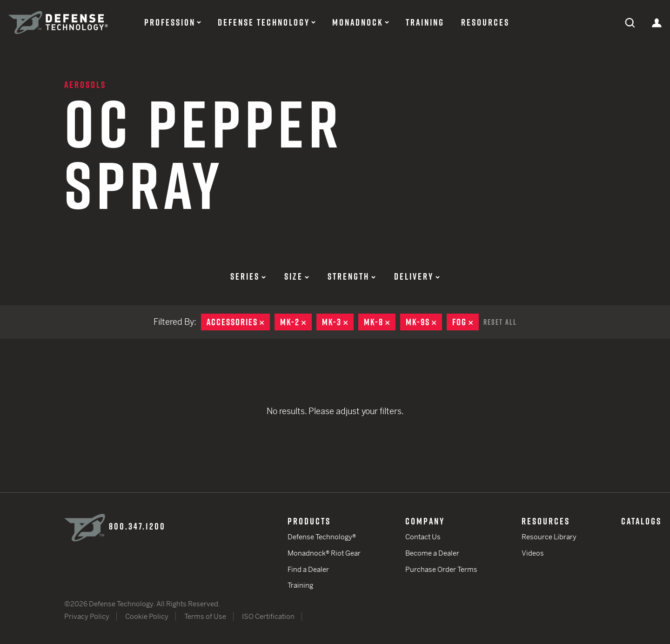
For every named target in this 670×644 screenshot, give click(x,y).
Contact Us (423, 537)
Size (297, 276)
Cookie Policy (147, 616)
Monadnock (358, 22)
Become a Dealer (432, 553)
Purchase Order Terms (441, 569)
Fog (466, 322)
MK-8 (380, 322)
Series (248, 276)
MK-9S (424, 322)
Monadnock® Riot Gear (324, 553)
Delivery (417, 276)
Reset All (500, 322)
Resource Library (549, 537)
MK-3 (338, 322)
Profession (170, 22)
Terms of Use (205, 616)
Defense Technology (264, 22)
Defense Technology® (322, 537)
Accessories (238, 322)
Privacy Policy (87, 616)
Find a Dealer (308, 569)
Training (425, 22)
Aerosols (85, 85)
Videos (533, 553)
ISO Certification (268, 616)
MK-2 (296, 322)
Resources (485, 22)
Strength (352, 276)
